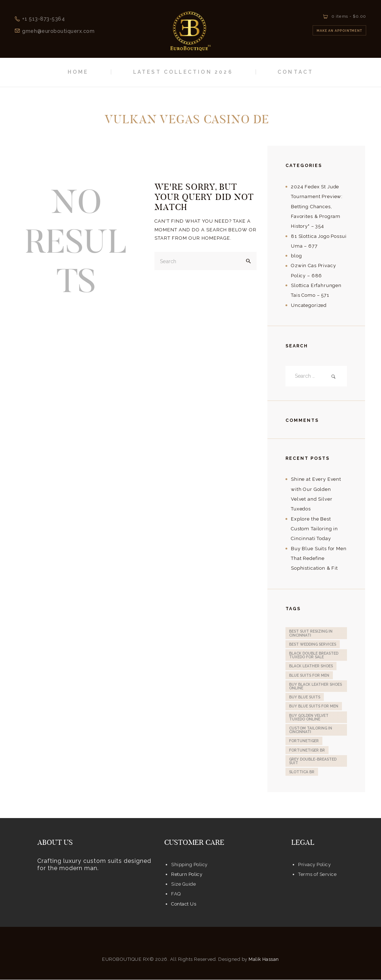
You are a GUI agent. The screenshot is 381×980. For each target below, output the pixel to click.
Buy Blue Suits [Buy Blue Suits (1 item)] (305, 697)
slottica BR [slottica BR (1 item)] (302, 772)
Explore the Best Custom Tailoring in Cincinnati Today (314, 529)
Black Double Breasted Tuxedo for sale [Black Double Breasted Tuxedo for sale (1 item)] (314, 655)
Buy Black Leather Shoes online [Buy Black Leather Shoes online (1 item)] (316, 686)
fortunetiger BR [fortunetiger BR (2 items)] (307, 750)
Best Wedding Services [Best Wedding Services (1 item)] (313, 644)
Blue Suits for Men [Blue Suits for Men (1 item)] (309, 675)
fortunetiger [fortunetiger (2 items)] (304, 741)
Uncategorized (309, 305)
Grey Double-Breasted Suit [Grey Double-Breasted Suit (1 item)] (313, 761)
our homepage (209, 238)
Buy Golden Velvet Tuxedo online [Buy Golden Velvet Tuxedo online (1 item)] (309, 717)
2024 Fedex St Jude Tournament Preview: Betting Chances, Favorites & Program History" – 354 (317, 206)
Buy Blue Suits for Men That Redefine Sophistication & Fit (319, 559)
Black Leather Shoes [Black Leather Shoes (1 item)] (311, 666)
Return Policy (187, 874)
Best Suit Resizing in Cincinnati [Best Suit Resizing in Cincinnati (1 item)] (311, 633)
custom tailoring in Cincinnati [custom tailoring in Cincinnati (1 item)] (311, 730)
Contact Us (184, 904)
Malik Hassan (264, 959)
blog (296, 256)
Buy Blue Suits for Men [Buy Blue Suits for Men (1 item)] (314, 706)
